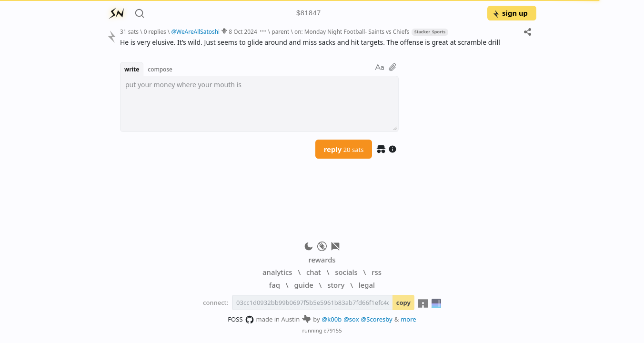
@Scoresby (377, 319)
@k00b (332, 319)
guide (303, 285)
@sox (351, 319)
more (408, 319)
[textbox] (259, 104)
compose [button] (160, 69)
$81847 (309, 14)
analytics (277, 272)
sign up (510, 13)
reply (344, 149)
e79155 (332, 330)
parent (280, 31)
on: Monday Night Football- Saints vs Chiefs (352, 31)
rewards (322, 260)
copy (403, 303)
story (336, 285)
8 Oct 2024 (243, 31)
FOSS (241, 320)
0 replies (155, 31)
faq (275, 285)
